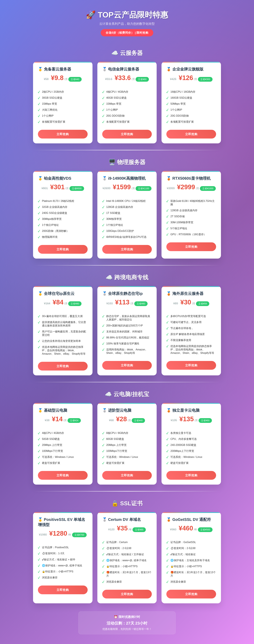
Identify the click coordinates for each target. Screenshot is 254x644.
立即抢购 (63, 134)
